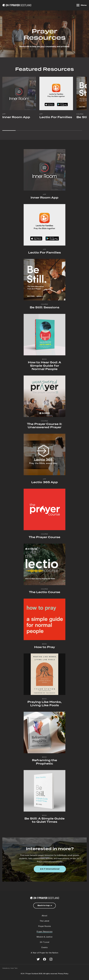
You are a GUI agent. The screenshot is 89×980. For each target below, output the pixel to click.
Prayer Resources (44, 932)
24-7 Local (44, 942)
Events (44, 948)
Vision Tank (14, 968)
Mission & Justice (45, 937)
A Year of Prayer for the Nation (44, 953)
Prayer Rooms (45, 926)
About (44, 916)
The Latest (45, 921)
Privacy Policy (63, 974)
